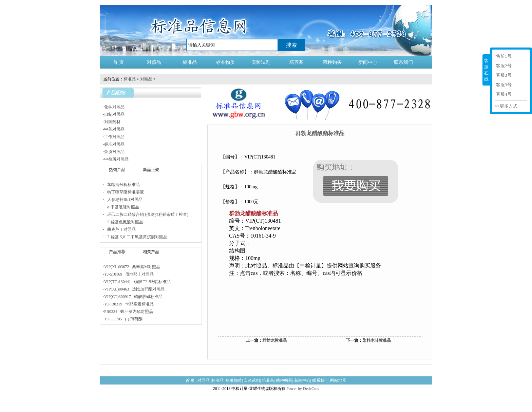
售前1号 (504, 56)
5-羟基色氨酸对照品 (124, 222)
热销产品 (117, 170)
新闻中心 (368, 62)
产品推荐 (117, 252)
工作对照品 (114, 137)
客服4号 (504, 94)
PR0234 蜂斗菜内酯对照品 (129, 312)
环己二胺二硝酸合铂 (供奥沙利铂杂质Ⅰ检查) (146, 214)
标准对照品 (114, 144)
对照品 (154, 62)
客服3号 (504, 75)
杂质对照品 (114, 152)
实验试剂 (261, 62)
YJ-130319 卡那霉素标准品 (129, 304)
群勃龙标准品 (274, 340)
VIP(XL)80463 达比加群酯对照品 (134, 289)
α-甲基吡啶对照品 (122, 207)
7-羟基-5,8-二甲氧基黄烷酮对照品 (136, 237)
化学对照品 (114, 107)
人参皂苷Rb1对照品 (123, 200)
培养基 (297, 62)
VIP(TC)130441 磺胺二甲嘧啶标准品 (137, 282)
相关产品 (151, 252)
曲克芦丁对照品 (120, 229)
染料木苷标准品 (377, 340)
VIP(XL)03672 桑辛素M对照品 (132, 267)
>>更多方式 (506, 106)
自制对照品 (114, 114)
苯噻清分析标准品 (122, 185)
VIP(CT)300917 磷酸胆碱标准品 (133, 297)
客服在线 (486, 70)
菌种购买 (332, 62)
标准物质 (225, 62)
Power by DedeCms (303, 389)
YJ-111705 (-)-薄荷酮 (123, 319)
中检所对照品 (116, 159)
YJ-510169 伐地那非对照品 (129, 274)
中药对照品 (114, 129)
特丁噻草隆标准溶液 (124, 192)
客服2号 (504, 66)
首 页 (118, 62)
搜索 (291, 45)
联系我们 (403, 62)
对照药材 (112, 122)
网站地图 (338, 380)
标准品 (190, 62)
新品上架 (151, 170)
